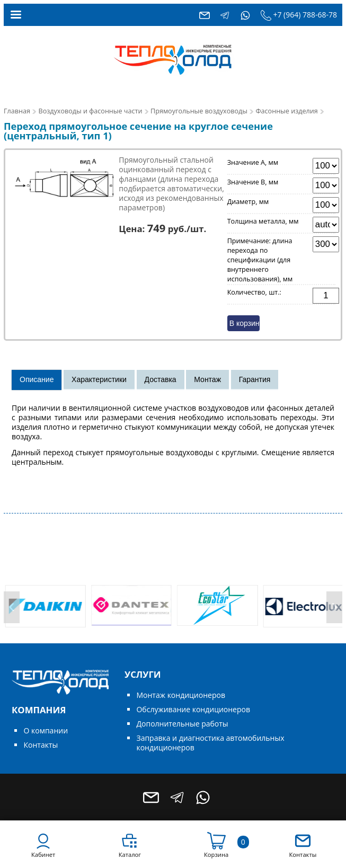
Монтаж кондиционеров (180, 695)
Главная (17, 111)
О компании (46, 730)
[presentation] (12, 607)
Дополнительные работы (182, 724)
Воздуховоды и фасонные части (91, 111)
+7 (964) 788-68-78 (305, 15)
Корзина (216, 854)
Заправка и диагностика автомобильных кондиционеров (210, 743)
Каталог (130, 854)
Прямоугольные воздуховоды (199, 111)
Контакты (41, 745)
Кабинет (43, 854)
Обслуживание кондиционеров (193, 709)
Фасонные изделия (287, 111)
